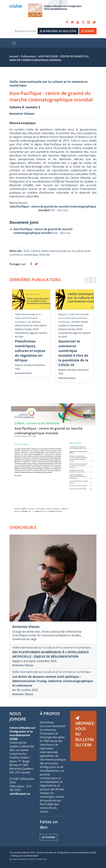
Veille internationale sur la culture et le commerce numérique (49, 83)
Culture (35, 251)
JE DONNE (88, 31)
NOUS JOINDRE (18, 716)
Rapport (63, 314)
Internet (44, 255)
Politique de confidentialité (25, 856)
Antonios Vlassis (22, 114)
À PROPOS (50, 713)
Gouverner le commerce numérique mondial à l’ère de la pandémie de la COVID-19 (73, 353)
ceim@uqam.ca (20, 794)
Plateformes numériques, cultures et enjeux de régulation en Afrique (30, 351)
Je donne (49, 837)
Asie (26, 251)
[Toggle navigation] (14, 43)
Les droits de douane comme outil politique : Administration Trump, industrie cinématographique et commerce (53, 681)
